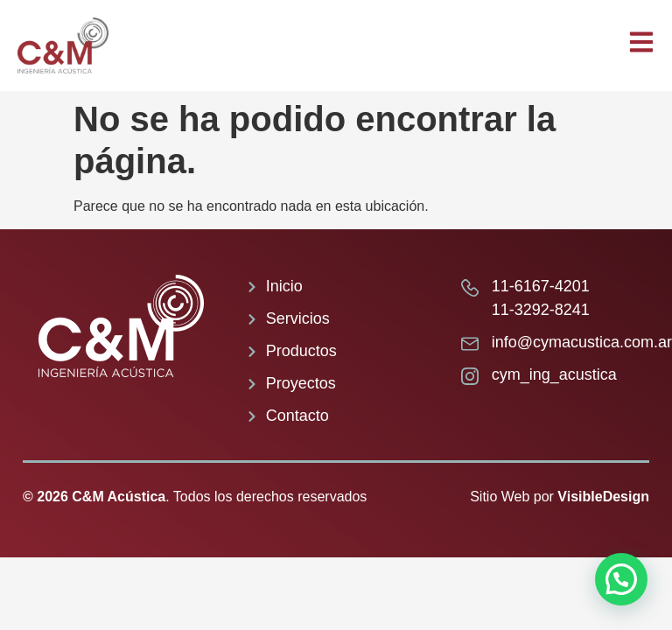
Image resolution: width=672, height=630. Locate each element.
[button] (621, 579)
